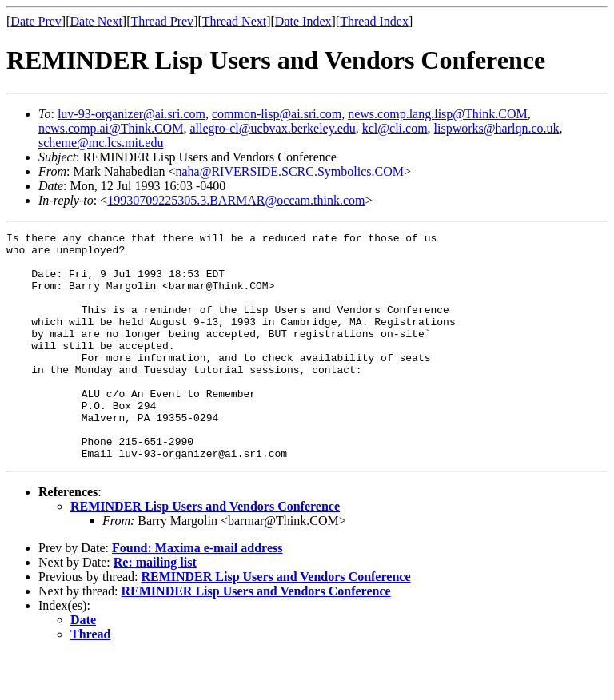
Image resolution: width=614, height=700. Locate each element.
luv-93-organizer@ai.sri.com (132, 114)
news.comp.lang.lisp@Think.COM (438, 114)
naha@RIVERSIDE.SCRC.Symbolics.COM (290, 171)
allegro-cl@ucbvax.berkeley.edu (272, 128)
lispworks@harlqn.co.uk (497, 128)
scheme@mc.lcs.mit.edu (101, 143)
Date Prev (36, 21)
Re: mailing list (155, 608)
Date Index (303, 21)
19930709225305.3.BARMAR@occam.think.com (236, 200)
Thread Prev (162, 21)
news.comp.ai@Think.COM (111, 128)
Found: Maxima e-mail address (197, 593)
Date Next (96, 21)
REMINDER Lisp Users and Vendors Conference (205, 552)
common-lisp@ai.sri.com (277, 114)
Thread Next (234, 21)
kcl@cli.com (395, 128)
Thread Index (374, 21)
